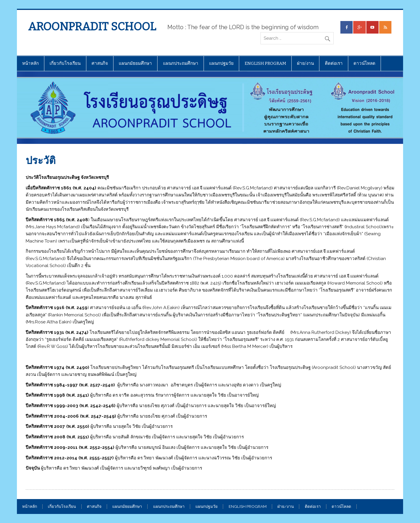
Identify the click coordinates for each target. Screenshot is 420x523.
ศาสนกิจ (100, 63)
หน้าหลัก (30, 63)
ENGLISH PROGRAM (265, 63)
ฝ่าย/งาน (305, 63)
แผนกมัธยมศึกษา (135, 63)
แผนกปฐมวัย (221, 63)
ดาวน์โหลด (364, 63)
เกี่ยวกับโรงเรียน (65, 63)
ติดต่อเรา (334, 63)
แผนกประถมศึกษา (181, 63)
